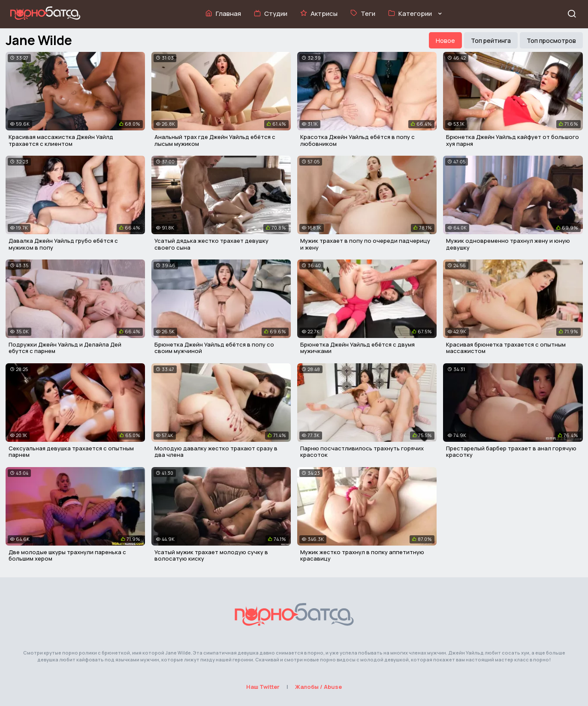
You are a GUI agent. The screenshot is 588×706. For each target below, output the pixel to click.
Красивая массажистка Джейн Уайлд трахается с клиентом (61, 140)
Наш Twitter (263, 687)
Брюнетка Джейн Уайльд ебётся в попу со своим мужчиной (214, 348)
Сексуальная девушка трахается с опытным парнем (71, 452)
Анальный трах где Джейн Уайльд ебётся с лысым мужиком (215, 140)
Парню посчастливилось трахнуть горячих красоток (362, 452)
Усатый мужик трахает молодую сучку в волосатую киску (211, 555)
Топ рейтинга (491, 41)
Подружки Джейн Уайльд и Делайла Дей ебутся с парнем (65, 348)
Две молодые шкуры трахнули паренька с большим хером (67, 555)
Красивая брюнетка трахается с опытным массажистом (506, 348)
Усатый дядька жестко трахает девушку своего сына (211, 244)
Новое (445, 41)
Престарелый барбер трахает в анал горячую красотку (511, 452)
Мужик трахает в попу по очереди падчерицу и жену (365, 244)
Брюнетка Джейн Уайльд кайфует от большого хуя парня (513, 140)
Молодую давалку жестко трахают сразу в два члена (216, 452)
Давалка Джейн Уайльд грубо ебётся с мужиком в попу (63, 244)
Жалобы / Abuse (318, 687)
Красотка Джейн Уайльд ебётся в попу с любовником (357, 140)
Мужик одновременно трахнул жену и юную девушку (508, 244)
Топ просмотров (551, 41)
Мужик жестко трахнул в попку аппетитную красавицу (362, 555)
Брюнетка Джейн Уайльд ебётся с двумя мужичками (357, 348)
